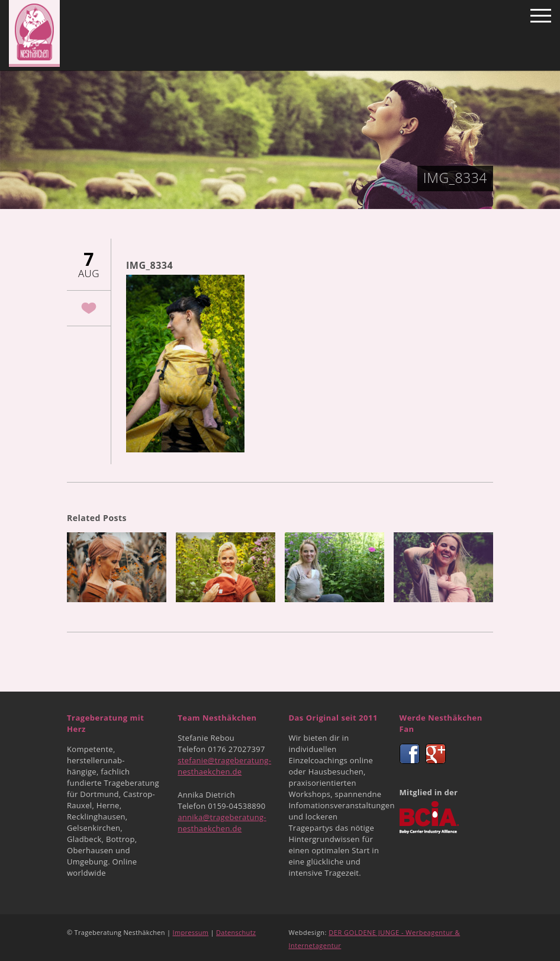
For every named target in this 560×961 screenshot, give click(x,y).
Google (436, 754)
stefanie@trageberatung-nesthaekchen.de (224, 766)
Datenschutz (236, 932)
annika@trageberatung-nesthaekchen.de (222, 823)
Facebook (410, 754)
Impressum (191, 932)
